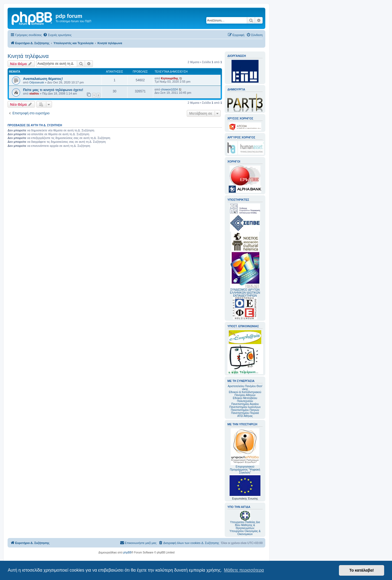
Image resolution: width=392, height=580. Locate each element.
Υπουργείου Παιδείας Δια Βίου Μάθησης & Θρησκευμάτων (245, 525)
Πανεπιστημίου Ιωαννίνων (245, 407)
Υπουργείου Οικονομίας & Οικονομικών (245, 533)
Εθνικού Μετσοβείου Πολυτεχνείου (245, 400)
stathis (34, 93)
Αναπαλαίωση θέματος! (43, 79)
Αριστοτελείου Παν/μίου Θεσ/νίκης (245, 388)
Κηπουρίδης (170, 78)
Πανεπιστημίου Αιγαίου (245, 404)
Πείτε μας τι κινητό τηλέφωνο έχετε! (53, 90)
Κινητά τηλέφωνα (28, 56)
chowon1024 (169, 89)
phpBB (127, 553)
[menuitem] (57, 35)
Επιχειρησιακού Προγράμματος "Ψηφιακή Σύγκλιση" (245, 451)
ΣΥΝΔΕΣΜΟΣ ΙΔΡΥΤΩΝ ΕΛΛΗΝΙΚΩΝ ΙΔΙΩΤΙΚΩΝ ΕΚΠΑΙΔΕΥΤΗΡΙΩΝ (245, 293)
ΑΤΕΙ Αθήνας (245, 416)
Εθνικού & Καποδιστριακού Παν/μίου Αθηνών (245, 394)
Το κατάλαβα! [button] (362, 570)
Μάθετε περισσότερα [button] (244, 570)
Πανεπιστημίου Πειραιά (245, 413)
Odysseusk (37, 82)
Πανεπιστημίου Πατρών (245, 410)
